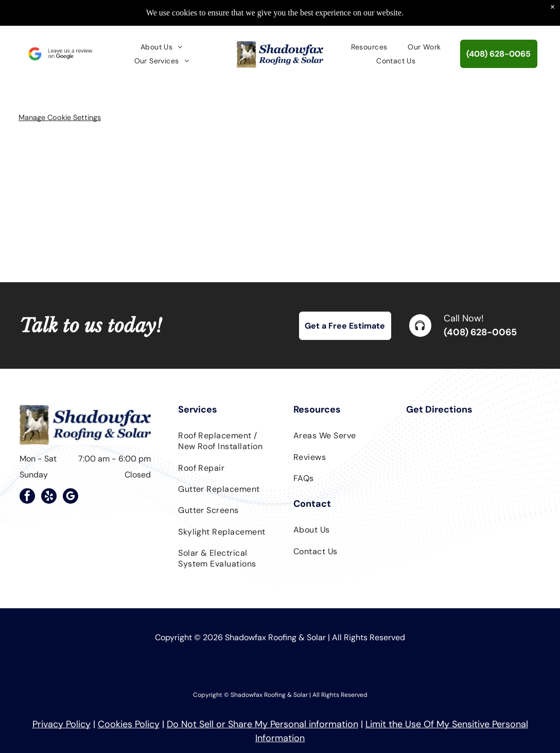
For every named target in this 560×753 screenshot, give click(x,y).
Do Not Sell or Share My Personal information (262, 724)
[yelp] (49, 497)
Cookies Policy (129, 724)
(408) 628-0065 (480, 332)
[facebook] (27, 497)
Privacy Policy (62, 724)
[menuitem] (162, 47)
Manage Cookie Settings (60, 117)
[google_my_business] (71, 497)
